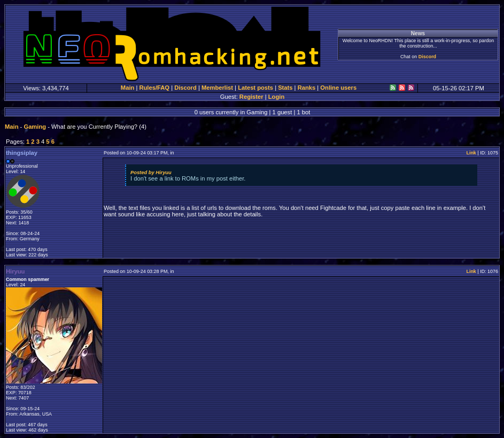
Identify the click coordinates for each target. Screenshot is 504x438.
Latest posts (255, 88)
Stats (285, 88)
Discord (427, 57)
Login (276, 97)
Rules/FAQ (154, 88)
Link (471, 153)
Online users (338, 88)
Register (251, 97)
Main (127, 88)
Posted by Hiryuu (151, 173)
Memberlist (217, 88)
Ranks (307, 88)
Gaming (35, 127)
